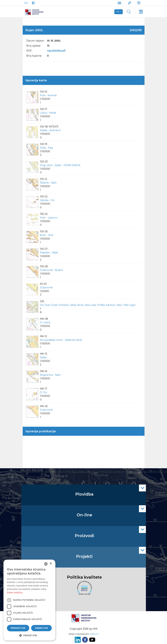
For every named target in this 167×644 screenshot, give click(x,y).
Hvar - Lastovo (49, 218)
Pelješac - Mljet (49, 253)
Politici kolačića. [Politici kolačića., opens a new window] (15, 593)
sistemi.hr (94, 634)
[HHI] (35, 12)
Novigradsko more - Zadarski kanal (61, 340)
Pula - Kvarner (48, 95)
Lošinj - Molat (48, 113)
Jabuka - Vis (47, 200)
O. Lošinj (45, 322)
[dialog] (29, 600)
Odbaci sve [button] (41, 628)
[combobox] (46, 564)
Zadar (43, 357)
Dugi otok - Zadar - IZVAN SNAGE (60, 165)
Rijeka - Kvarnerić (50, 130)
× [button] (51, 564)
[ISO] (84, 590)
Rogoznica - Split (50, 375)
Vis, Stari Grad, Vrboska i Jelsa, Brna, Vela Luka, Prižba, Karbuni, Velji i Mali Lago (88, 305)
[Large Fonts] (26, 3)
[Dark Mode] (33, 3)
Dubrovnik (46, 287)
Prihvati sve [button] (18, 628)
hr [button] (118, 12)
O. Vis (43, 392)
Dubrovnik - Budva (51, 270)
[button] (29, 635)
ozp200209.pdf (56, 51)
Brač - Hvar (47, 235)
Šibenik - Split (48, 183)
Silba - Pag (46, 148)
